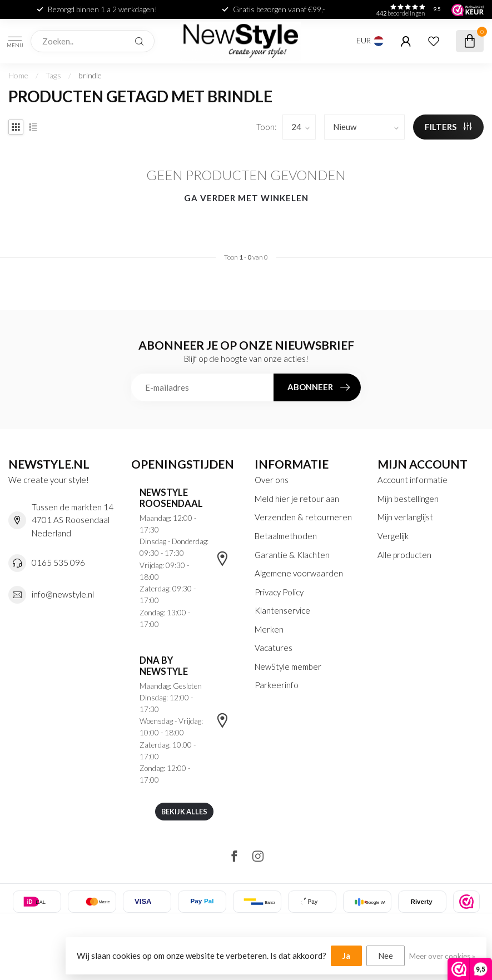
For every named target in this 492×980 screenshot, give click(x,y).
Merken (269, 629)
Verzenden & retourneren (303, 517)
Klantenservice (282, 610)
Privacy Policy (279, 592)
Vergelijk (393, 536)
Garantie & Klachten (292, 555)
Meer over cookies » (442, 956)
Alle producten (404, 555)
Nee (386, 956)
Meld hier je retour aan (297, 499)
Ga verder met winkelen (246, 198)
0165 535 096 (58, 563)
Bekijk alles (184, 812)
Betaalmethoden (286, 536)
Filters (448, 127)
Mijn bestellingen (408, 499)
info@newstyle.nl (63, 594)
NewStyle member (288, 666)
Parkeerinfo (277, 685)
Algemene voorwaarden (299, 573)
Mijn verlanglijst (405, 517)
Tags (53, 75)
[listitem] (466, 902)
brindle (90, 75)
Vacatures (274, 648)
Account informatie (413, 480)
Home (18, 75)
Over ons (272, 480)
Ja (346, 956)
